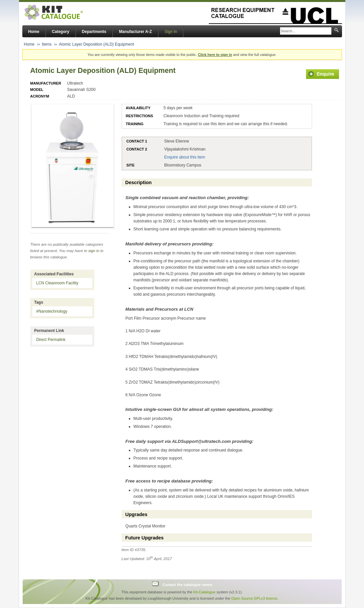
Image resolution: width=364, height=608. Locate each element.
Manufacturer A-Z (135, 32)
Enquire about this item (185, 157)
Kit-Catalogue (204, 592)
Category (61, 32)
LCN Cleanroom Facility (57, 283)
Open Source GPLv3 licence (254, 598)
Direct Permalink (51, 340)
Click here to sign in (215, 55)
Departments (94, 32)
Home (34, 32)
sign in (94, 251)
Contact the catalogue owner (187, 585)
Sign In (171, 32)
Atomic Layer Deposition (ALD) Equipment (96, 44)
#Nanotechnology (52, 311)
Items (47, 44)
